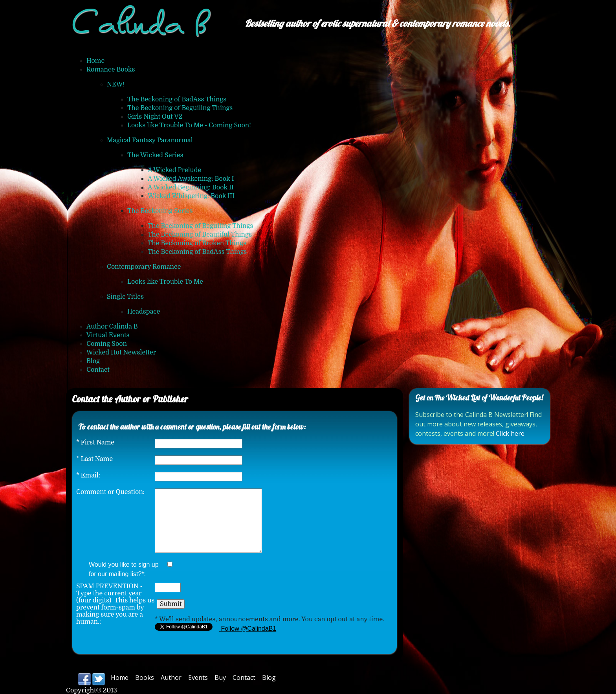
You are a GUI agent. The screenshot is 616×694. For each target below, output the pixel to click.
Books (145, 677)
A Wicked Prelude (174, 170)
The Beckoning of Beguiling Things (180, 108)
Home (95, 61)
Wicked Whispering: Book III (191, 196)
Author (171, 677)
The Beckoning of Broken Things (197, 243)
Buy (220, 677)
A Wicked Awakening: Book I (191, 179)
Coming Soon (107, 344)
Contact (98, 370)
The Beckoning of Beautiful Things (200, 235)
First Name (95, 442)
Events (198, 677)
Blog (93, 361)
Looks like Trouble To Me (165, 282)
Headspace (144, 312)
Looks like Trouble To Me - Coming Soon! (189, 125)
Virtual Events (108, 335)
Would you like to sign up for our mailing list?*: (124, 569)
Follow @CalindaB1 (248, 629)
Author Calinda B (112, 327)
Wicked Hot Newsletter (121, 353)
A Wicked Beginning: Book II (191, 187)
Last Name (94, 459)
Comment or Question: (110, 492)
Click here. (511, 433)
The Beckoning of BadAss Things (177, 99)
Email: (88, 476)
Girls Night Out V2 (155, 117)
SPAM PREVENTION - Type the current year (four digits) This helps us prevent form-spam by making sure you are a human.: (115, 604)
